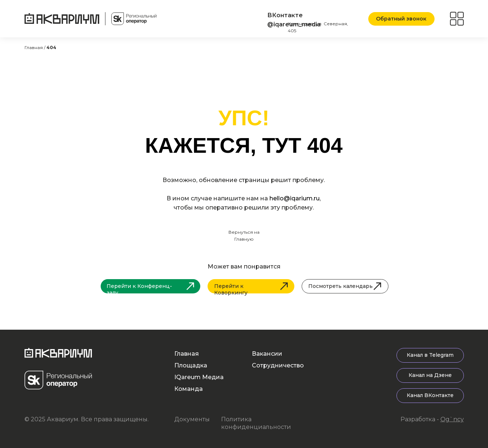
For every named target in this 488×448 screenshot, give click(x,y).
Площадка (191, 365)
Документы (192, 419)
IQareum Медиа (199, 377)
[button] (401, 19)
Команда (189, 389)
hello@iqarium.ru (295, 198)
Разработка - (432, 419)
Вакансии (267, 354)
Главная (187, 354)
